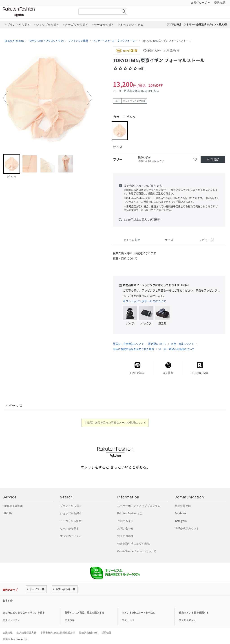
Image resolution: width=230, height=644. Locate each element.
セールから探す (69, 528)
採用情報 (106, 633)
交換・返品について (182, 344)
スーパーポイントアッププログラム (139, 506)
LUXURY (8, 513)
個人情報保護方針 (27, 633)
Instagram (181, 521)
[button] (5, 98)
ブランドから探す (71, 506)
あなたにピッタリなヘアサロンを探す (24, 613)
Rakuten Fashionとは (130, 513)
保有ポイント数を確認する (194, 613)
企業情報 (8, 633)
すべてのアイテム (71, 536)
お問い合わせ (125, 528)
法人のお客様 (125, 536)
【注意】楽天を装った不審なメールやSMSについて (115, 423)
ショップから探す (71, 513)
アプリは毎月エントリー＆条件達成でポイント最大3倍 (197, 25)
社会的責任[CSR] (88, 633)
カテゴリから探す (71, 521)
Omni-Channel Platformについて (137, 551)
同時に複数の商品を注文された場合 (134, 349)
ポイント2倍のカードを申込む (139, 613)
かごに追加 (213, 159)
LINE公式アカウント (187, 528)
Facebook (180, 513)
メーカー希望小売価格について (177, 349)
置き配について (157, 344)
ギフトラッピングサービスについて (144, 301)
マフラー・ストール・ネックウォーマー (115, 41)
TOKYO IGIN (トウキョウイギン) (46, 41)
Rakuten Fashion (38, 12)
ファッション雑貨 (78, 41)
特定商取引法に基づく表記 (133, 544)
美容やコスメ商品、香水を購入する (84, 613)
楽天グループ (199, 3)
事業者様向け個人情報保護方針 (58, 633)
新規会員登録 (183, 506)
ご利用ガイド (125, 521)
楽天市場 (220, 3)
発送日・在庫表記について (128, 344)
